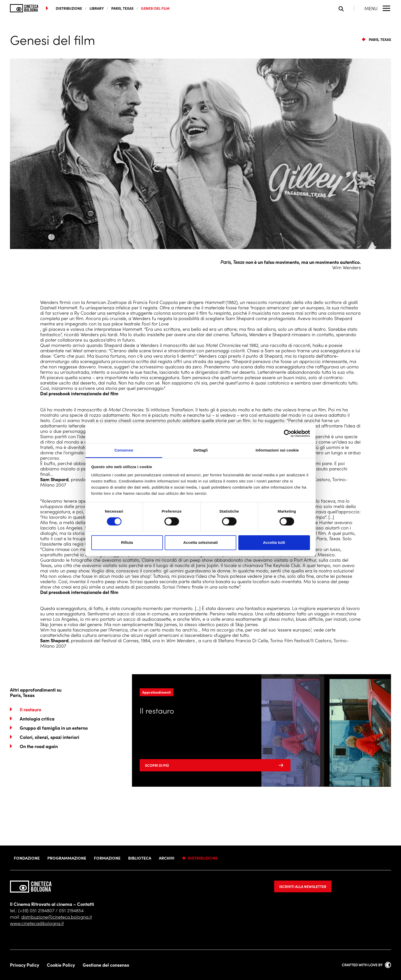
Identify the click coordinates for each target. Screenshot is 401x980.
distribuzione (69, 8)
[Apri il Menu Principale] (378, 8)
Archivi (167, 858)
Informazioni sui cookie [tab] (277, 450)
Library (97, 8)
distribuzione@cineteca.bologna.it (57, 917)
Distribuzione (203, 858)
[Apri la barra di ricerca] (346, 8)
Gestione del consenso (106, 965)
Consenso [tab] (124, 450)
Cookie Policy (61, 965)
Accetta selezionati (200, 543)
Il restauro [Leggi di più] (157, 710)
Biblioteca (140, 858)
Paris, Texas (122, 8)
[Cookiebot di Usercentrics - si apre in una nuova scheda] (288, 433)
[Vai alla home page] (24, 8)
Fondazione (27, 858)
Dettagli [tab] (201, 450)
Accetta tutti (274, 543)
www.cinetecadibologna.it (37, 923)
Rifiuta (127, 543)
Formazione (107, 858)
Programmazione (67, 858)
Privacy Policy (25, 965)
